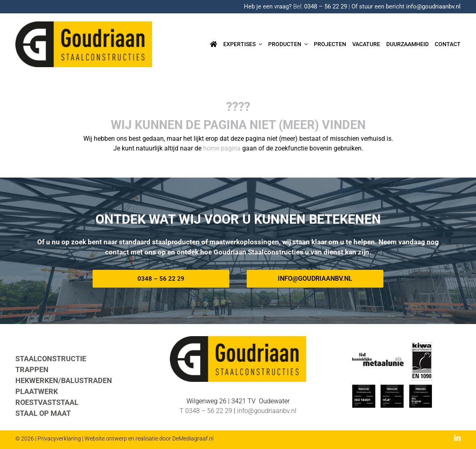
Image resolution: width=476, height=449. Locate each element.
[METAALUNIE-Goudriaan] (378, 356)
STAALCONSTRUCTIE (51, 359)
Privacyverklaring (59, 438)
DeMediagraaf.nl (193, 438)
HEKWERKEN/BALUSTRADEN (64, 380)
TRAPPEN (32, 370)
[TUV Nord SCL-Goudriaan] (421, 388)
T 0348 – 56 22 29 (206, 411)
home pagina (222, 148)
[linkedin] (457, 438)
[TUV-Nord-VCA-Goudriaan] (392, 388)
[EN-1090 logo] (422, 345)
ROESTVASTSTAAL (47, 402)
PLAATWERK (37, 391)
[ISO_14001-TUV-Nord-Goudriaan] (364, 388)
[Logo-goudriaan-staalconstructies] (84, 24)
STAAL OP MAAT (43, 413)
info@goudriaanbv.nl (433, 6)
